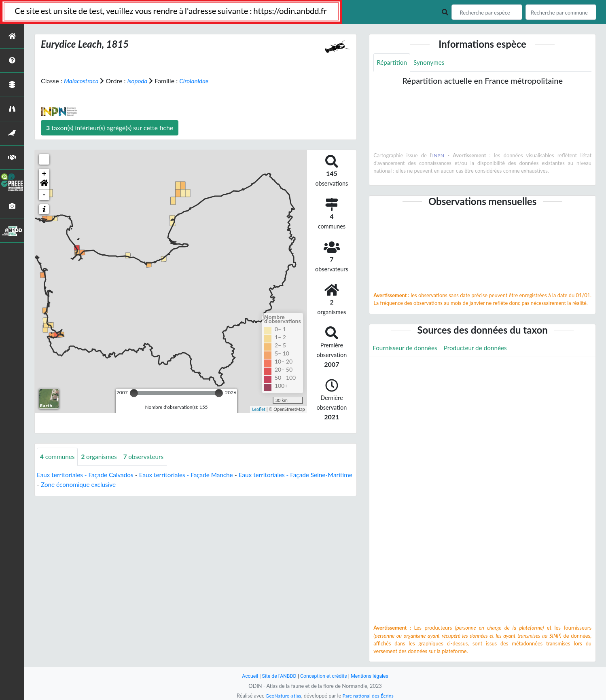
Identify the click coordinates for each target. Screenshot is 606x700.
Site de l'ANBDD (278, 676)
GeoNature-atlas (282, 696)
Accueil (247, 676)
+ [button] (44, 174)
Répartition (392, 62)
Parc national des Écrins (369, 696)
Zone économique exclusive (108, 485)
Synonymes (431, 62)
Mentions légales (372, 676)
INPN (438, 156)
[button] (44, 184)
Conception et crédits (324, 676)
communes (58, 457)
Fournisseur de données (406, 348)
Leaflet (259, 409)
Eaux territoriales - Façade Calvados (87, 475)
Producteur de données (480, 348)
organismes (102, 457)
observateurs (148, 457)
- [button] (44, 195)
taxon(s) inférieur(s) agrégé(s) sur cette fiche (110, 128)
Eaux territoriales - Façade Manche (193, 475)
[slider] (134, 393)
